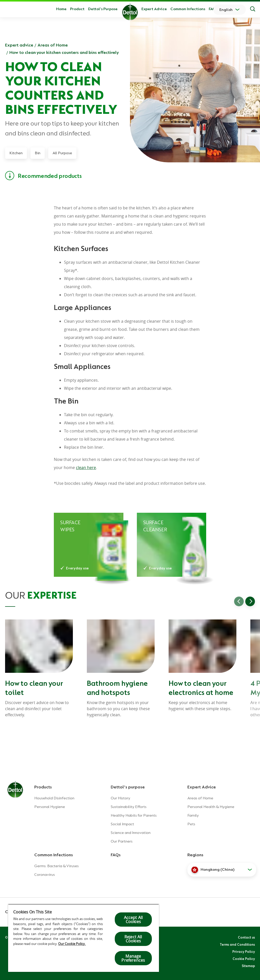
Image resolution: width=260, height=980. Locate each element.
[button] (222, 870)
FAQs (213, 9)
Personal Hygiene (50, 807)
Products (43, 787)
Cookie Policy (244, 959)
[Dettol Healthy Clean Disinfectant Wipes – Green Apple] (89, 545)
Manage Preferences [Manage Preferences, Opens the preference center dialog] (133, 958)
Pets (191, 824)
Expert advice (19, 45)
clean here (86, 468)
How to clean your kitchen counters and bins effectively (64, 52)
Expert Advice (154, 9)
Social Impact (122, 824)
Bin (38, 153)
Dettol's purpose (128, 787)
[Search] (253, 10)
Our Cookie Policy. (72, 944)
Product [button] (77, 9)
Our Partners (122, 841)
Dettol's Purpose (103, 9)
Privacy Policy (244, 952)
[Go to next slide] (250, 601)
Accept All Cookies (133, 920)
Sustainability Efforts (129, 807)
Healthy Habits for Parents (134, 815)
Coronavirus (45, 875)
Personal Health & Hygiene (211, 807)
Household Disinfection (54, 798)
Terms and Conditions (237, 944)
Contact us (246, 937)
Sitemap (248, 966)
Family (193, 815)
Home (61, 9)
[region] (84, 938)
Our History (120, 798)
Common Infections (188, 9)
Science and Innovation (131, 833)
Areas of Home (53, 45)
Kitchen (16, 153)
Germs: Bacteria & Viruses (56, 866)
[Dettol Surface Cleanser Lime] (172, 545)
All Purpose (62, 153)
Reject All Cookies (133, 939)
